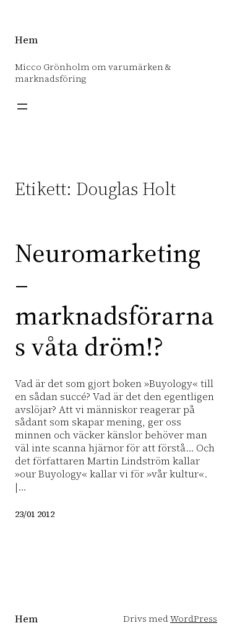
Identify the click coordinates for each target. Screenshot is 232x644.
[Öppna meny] (22, 107)
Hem (26, 40)
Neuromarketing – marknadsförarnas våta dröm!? (114, 300)
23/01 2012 (35, 514)
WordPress (194, 619)
